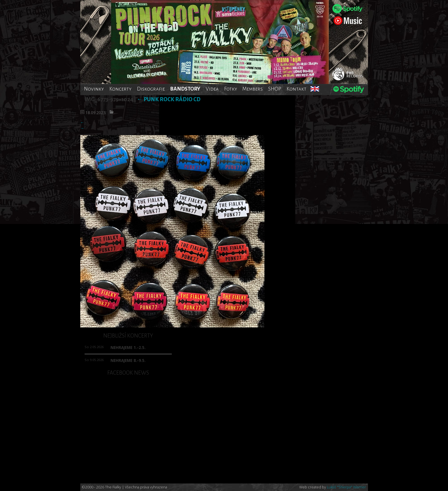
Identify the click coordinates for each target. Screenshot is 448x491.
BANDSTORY (185, 89)
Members (252, 89)
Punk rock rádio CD (169, 99)
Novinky (94, 89)
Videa (212, 89)
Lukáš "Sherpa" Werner (346, 487)
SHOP (275, 89)
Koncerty (120, 89)
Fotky (231, 89)
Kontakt (297, 89)
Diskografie (151, 89)
